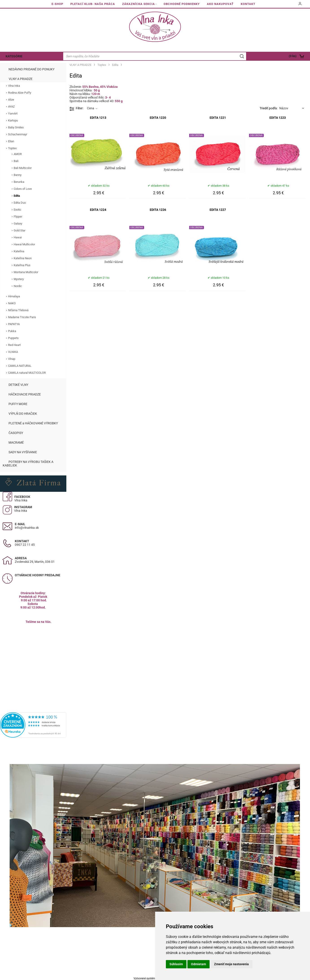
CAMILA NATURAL (20, 366)
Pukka (12, 331)
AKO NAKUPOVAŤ (220, 4)
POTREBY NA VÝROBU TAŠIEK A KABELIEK (28, 464)
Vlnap (12, 359)
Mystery (19, 279)
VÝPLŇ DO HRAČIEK (23, 414)
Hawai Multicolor (24, 244)
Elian (11, 141)
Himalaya (14, 296)
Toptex (12, 148)
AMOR (18, 154)
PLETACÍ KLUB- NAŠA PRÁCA (93, 4)
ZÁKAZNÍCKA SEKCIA (139, 4)
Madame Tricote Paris (22, 317)
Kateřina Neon (23, 258)
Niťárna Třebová (18, 310)
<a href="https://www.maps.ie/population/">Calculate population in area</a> (33, 663)
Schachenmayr (18, 134)
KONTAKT (248, 4)
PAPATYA (14, 324)
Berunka (19, 182)
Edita (17, 196)
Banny (18, 175)
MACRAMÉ (16, 443)
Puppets (13, 338)
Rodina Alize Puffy (20, 93)
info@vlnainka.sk (27, 528)
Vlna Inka (14, 86)
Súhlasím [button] (176, 964)
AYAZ (11, 107)
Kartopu (13, 120)
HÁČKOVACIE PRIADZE (25, 394)
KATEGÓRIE (14, 56)
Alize (11, 100)
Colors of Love (23, 189)
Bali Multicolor (23, 168)
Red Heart (14, 345)
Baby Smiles (16, 127)
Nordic (18, 286)
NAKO (12, 303)
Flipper (18, 217)
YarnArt (13, 113)
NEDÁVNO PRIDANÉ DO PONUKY (31, 69)
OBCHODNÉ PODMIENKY (182, 4)
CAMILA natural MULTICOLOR (27, 373)
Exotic (17, 210)
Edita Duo (20, 203)
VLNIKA (13, 352)
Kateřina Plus (22, 265)
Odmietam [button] (198, 964)
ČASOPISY (16, 433)
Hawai (18, 237)
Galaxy (18, 223)
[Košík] (279, 56)
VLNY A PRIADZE (21, 79)
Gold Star (20, 230)
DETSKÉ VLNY (18, 385)
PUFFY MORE (18, 404)
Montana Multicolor (26, 272)
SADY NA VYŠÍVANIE (23, 452)
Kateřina (19, 251)
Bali (16, 161)
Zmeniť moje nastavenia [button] (231, 964)
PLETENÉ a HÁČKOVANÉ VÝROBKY (33, 423)
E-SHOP (57, 4)
